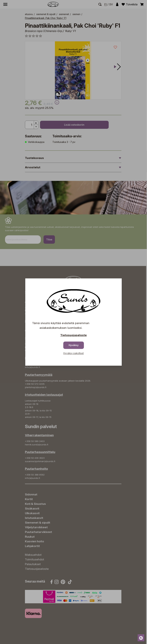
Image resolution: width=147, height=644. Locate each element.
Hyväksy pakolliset (73, 353)
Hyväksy (74, 345)
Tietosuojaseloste (73, 335)
